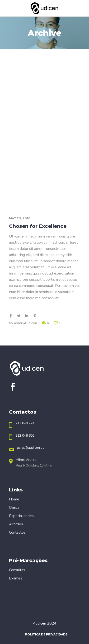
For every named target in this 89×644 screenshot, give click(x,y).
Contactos (17, 532)
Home (14, 499)
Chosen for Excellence (38, 226)
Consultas (17, 570)
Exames (16, 578)
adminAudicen (26, 323)
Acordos (16, 524)
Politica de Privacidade (46, 634)
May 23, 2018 (20, 218)
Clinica (14, 508)
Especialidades (21, 516)
